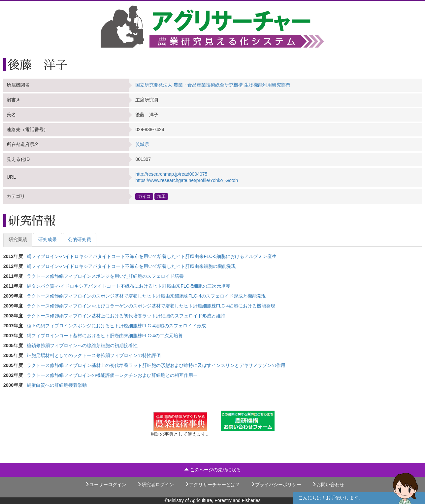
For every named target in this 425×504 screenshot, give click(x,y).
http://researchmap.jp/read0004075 (171, 174)
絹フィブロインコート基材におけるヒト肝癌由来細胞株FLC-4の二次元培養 (105, 336)
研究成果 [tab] (48, 239)
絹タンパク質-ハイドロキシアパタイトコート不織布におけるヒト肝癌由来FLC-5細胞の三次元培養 (129, 286)
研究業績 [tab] (18, 239)
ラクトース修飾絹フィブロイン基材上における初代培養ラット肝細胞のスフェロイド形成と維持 (126, 316)
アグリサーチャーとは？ (212, 485)
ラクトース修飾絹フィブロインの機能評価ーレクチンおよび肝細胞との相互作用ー (112, 375)
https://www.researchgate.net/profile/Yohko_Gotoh (187, 180)
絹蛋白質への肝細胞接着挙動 (57, 385)
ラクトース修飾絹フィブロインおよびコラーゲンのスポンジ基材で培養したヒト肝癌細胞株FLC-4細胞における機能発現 (151, 306)
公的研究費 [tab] (80, 239)
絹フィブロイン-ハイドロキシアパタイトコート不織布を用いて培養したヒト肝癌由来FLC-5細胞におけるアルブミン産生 (152, 256)
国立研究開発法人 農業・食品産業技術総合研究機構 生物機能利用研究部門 (213, 85)
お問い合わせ (328, 485)
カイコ (144, 196)
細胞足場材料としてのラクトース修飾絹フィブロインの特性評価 (94, 355)
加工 (161, 196)
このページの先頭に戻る (212, 470)
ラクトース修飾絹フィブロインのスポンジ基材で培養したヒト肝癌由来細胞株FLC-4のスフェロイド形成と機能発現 (146, 296)
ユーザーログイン (106, 485)
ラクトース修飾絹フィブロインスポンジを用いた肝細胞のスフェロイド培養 (105, 276)
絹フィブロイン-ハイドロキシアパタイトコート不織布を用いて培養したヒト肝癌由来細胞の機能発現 (131, 266)
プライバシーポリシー (276, 485)
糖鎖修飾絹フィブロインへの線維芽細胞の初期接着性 (82, 345)
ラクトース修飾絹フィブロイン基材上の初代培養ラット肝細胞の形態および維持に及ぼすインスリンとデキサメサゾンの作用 (156, 365)
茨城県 (142, 144)
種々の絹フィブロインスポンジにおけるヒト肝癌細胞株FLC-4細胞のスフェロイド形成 (116, 326)
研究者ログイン (155, 485)
